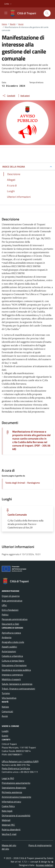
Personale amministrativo (15, 619)
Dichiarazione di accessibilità (16, 816)
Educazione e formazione (14, 665)
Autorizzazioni (9, 651)
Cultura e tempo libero (13, 661)
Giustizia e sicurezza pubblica (16, 670)
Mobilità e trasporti (11, 679)
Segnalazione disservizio (14, 788)
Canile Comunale (17, 515)
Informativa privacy (11, 802)
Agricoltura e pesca (11, 633)
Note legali (7, 811)
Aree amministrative (12, 601)
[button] (8, 4)
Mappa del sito (9, 845)
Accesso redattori (45, 865)
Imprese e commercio (12, 675)
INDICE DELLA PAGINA (14, 167)
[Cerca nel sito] (47, 13)
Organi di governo (11, 596)
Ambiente (7, 637)
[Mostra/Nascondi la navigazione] (6, 13)
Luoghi (5, 731)
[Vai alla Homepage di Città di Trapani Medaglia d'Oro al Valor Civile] (24, 13)
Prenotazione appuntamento (16, 783)
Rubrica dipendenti (11, 829)
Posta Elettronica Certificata (16, 768)
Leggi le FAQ (8, 778)
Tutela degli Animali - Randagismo (23, 483)
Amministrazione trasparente (16, 797)
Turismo (6, 693)
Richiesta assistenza (12, 792)
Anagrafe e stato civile (13, 642)
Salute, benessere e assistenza (17, 684)
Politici (5, 615)
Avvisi (5, 716)
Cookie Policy (8, 806)
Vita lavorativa (9, 698)
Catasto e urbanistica (12, 656)
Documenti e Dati (10, 624)
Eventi (5, 736)
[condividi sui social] (9, 96)
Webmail (6, 820)
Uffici (4, 605)
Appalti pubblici (9, 647)
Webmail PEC (8, 825)
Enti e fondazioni (10, 610)
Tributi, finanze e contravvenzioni (18, 689)
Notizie (5, 707)
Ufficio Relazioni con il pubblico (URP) (20, 761)
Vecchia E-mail (9, 834)
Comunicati (7, 711)
